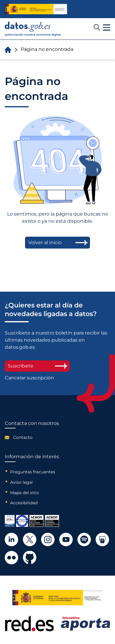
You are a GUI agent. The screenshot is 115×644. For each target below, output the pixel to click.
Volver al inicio (45, 242)
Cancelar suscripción (29, 378)
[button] (107, 28)
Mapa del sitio (25, 493)
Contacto (23, 437)
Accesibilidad (24, 503)
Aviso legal (21, 482)
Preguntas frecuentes (33, 472)
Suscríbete (37, 366)
